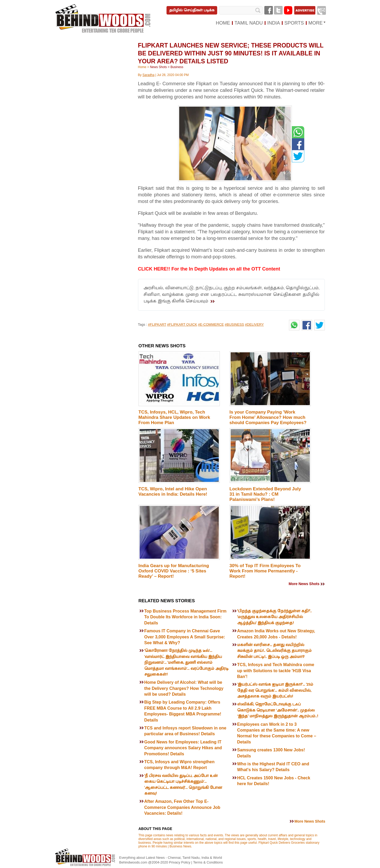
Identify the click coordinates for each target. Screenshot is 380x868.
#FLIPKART (157, 324)
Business (177, 67)
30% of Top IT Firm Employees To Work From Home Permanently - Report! (265, 571)
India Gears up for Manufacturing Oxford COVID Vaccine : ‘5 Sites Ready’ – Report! (174, 571)
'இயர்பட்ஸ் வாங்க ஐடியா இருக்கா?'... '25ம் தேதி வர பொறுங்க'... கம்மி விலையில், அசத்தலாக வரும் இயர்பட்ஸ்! (275, 690)
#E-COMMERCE (211, 324)
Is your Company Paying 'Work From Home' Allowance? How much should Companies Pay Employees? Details (268, 420)
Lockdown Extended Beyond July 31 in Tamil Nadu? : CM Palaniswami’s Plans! (265, 494)
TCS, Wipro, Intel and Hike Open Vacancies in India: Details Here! (173, 492)
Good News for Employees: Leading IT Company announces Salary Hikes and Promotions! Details (183, 748)
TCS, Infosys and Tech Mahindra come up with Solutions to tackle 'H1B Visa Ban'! (276, 671)
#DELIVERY (254, 324)
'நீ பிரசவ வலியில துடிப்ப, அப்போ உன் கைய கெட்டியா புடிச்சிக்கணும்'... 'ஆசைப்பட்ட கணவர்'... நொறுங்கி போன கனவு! (183, 785)
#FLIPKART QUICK (182, 324)
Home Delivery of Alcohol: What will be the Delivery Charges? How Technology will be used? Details (184, 688)
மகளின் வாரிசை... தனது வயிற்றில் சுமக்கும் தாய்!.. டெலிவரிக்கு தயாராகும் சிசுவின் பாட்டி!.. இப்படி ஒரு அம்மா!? (274, 651)
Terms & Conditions (208, 862)
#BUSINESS (234, 324)
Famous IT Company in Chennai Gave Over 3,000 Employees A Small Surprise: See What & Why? (185, 637)
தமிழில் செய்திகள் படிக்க (192, 10)
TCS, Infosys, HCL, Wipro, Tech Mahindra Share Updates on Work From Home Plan (174, 417)
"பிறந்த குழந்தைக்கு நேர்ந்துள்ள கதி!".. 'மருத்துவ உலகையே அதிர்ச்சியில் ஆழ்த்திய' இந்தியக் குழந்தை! (274, 617)
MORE (316, 23)
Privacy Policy (180, 862)
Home (142, 67)
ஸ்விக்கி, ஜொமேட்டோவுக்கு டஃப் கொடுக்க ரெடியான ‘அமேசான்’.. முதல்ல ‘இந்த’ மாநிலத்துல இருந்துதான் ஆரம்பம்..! (278, 710)
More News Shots (304, 584)
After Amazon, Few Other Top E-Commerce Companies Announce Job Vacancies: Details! (182, 807)
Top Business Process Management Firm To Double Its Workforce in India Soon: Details (186, 617)
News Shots (158, 67)
